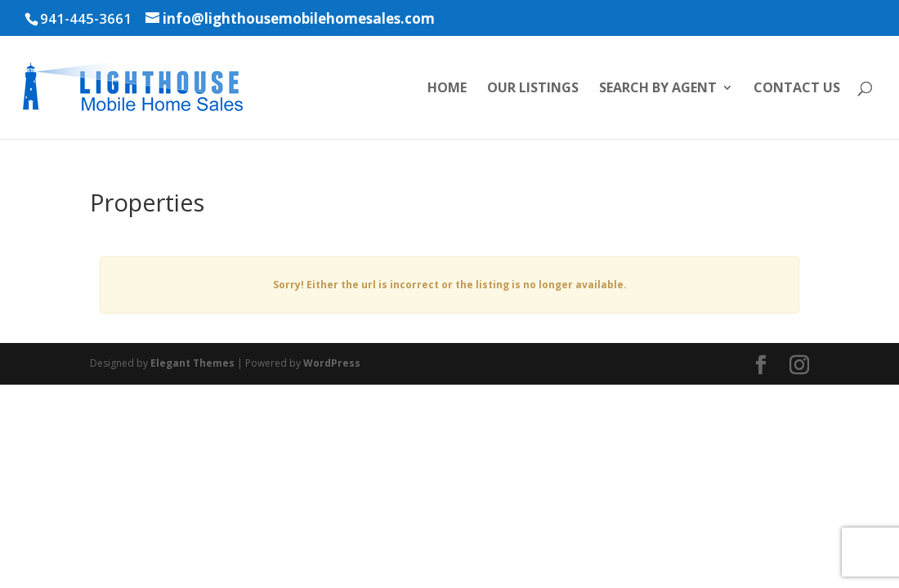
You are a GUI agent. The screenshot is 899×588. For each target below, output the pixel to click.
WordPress (332, 363)
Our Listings (533, 89)
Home (447, 89)
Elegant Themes (192, 363)
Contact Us (797, 89)
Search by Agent (658, 89)
